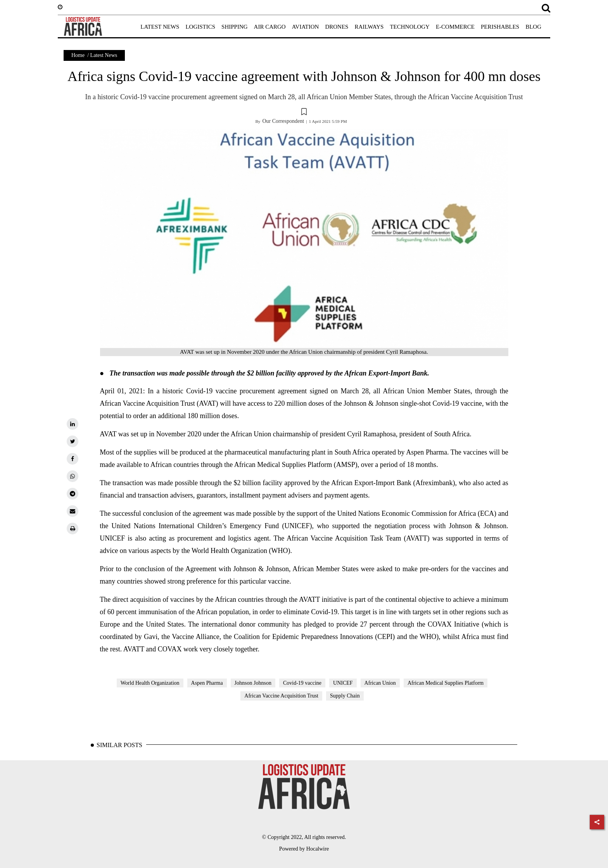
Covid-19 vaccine (302, 683)
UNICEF (343, 683)
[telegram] (73, 494)
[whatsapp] (73, 476)
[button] (304, 113)
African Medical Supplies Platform (446, 683)
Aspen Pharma (207, 683)
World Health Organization (150, 683)
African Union (380, 683)
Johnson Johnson (253, 683)
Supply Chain (345, 696)
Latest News (104, 55)
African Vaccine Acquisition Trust (281, 696)
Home (78, 55)
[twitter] (73, 441)
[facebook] (73, 459)
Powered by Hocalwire (304, 849)
